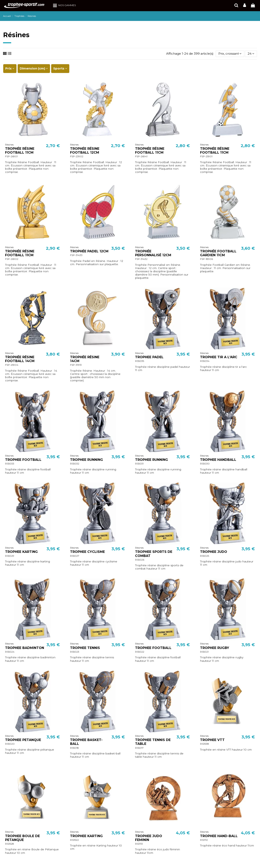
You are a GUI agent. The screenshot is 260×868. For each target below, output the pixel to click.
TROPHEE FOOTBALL (23, 460)
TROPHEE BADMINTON (25, 648)
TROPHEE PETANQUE (23, 740)
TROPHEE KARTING (21, 552)
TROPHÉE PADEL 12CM (89, 251)
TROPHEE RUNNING (87, 460)
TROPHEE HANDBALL (218, 460)
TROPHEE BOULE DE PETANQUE (22, 838)
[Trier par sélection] (230, 54)
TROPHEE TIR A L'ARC (219, 357)
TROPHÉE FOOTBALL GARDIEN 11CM (218, 253)
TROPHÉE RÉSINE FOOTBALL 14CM (20, 359)
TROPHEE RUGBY (215, 648)
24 (251, 54)
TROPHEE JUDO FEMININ (149, 838)
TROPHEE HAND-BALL (219, 836)
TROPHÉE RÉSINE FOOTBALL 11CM (20, 151)
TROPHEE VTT (212, 740)
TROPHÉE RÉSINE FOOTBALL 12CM (85, 151)
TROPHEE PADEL (149, 357)
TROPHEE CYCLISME (87, 552)
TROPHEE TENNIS (85, 648)
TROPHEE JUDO (214, 552)
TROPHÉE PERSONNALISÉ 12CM (153, 253)
